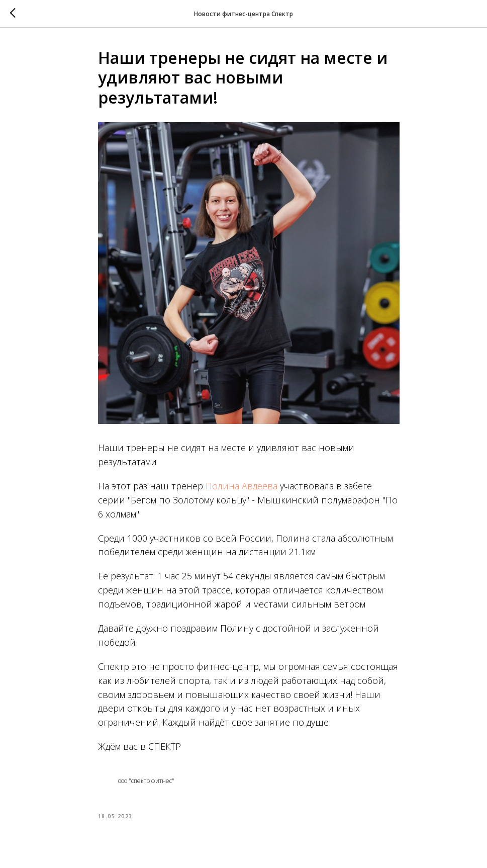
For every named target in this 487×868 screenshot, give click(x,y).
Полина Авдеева (241, 486)
